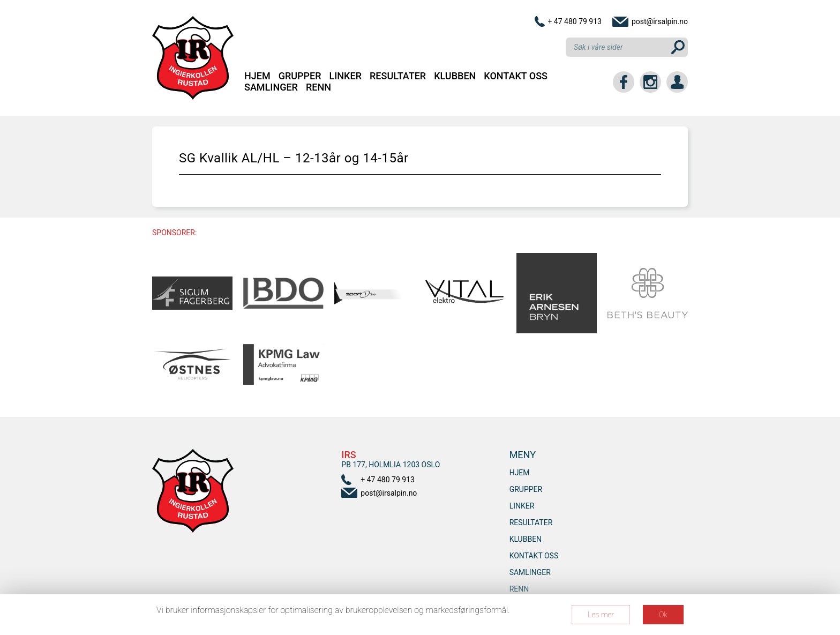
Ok (663, 615)
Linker (346, 76)
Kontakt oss (516, 76)
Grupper (300, 76)
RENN (318, 87)
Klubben (455, 76)
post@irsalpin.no (660, 21)
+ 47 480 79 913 (575, 21)
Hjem (257, 76)
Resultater (398, 76)
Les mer (601, 615)
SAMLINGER (271, 87)
